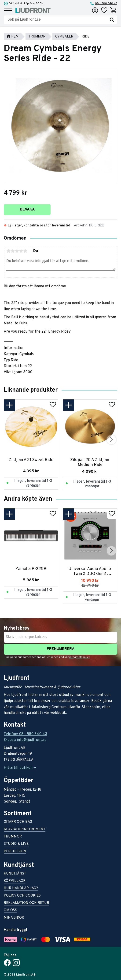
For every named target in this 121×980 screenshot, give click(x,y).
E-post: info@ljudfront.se (25, 740)
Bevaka (27, 210)
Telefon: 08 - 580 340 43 (25, 734)
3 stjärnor (17, 251)
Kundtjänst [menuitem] (15, 874)
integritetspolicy (79, 657)
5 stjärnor (25, 251)
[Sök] (112, 20)
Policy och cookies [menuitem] (22, 896)
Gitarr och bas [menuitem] (18, 822)
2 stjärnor (13, 251)
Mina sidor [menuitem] (14, 918)
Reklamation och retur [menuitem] (26, 903)
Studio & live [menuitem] (16, 844)
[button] (8, 11)
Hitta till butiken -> (20, 768)
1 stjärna (8, 251)
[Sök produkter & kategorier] (57, 20)
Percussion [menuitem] (15, 852)
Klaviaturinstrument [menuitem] (25, 830)
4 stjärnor (21, 251)
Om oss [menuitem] (10, 911)
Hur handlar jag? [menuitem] (21, 888)
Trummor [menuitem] (13, 837)
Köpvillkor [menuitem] (15, 881)
